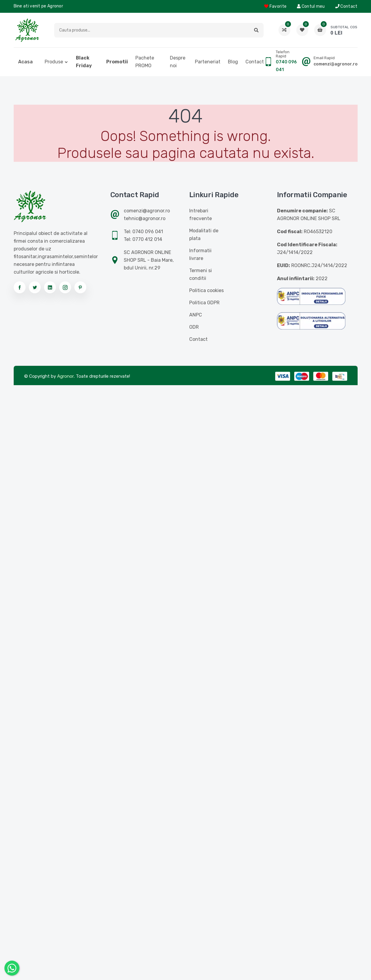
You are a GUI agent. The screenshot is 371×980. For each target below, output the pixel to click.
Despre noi (178, 62)
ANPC (196, 315)
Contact (346, 6)
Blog (233, 62)
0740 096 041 (286, 66)
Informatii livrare (200, 254)
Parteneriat (208, 62)
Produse (54, 62)
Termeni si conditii (201, 274)
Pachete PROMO (145, 62)
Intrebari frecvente (201, 215)
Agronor (65, 376)
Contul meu (311, 6)
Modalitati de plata (204, 235)
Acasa (25, 62)
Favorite (275, 6)
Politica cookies (206, 290)
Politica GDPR (204, 303)
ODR (194, 327)
